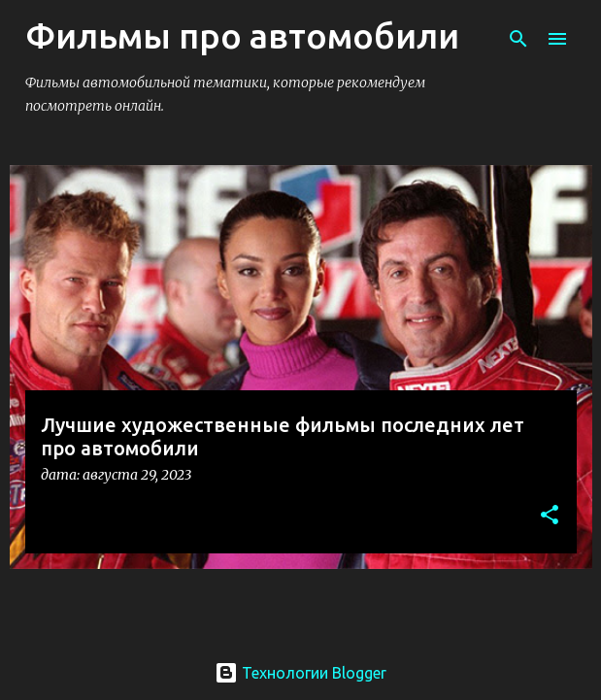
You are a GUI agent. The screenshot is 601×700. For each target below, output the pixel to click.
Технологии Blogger (300, 673)
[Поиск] (518, 39)
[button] (550, 516)
